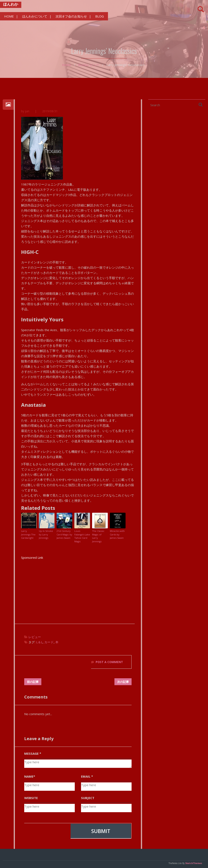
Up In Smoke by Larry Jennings (46, 535)
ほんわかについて (35, 16)
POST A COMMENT (109, 662)
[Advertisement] (78, 589)
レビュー (93, 65)
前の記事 (33, 682)
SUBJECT (88, 798)
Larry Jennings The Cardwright (28, 535)
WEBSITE (31, 798)
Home (67, 65)
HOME (9, 16)
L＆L (39, 642)
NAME (30, 776)
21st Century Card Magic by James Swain (64, 535)
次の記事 (123, 682)
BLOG (100, 16)
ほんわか (11, 4)
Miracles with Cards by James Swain (117, 535)
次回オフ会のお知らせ (71, 16)
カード (49, 642)
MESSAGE (33, 753)
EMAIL (87, 776)
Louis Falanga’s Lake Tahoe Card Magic (82, 536)
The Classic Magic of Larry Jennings (98, 536)
